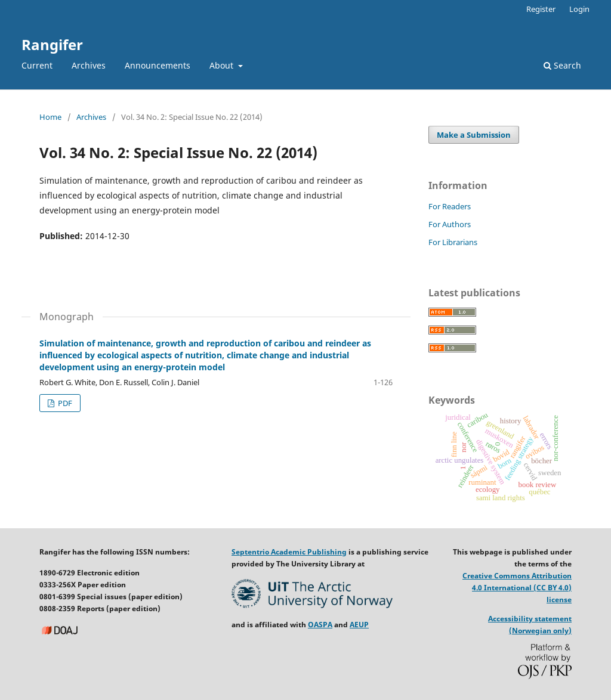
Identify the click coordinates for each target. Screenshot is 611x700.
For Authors (450, 224)
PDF (64, 403)
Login (579, 9)
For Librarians (453, 242)
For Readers (450, 206)
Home (50, 117)
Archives (89, 65)
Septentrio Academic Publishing (289, 552)
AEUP (359, 625)
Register (541, 9)
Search (562, 65)
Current (37, 65)
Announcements (158, 65)
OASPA (320, 625)
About (223, 65)
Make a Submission (474, 135)
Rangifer (52, 44)
